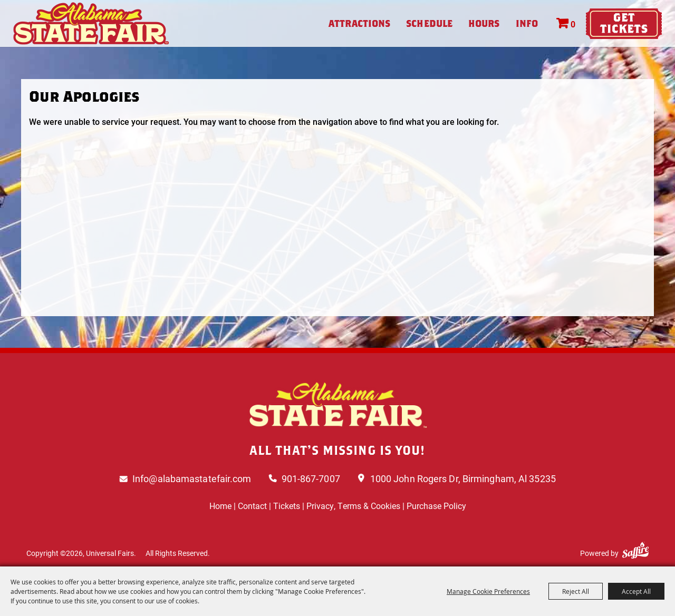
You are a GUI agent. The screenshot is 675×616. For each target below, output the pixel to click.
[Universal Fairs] (91, 23)
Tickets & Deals (624, 24)
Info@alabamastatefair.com (192, 478)
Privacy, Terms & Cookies (353, 506)
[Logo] (337, 404)
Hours (484, 23)
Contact (252, 506)
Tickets (287, 506)
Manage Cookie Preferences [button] (488, 591)
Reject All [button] (576, 591)
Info (527, 23)
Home (220, 506)
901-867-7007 (311, 478)
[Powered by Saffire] (635, 550)
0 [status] (573, 24)
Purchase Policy (436, 506)
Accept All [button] (636, 591)
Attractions (359, 23)
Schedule (429, 23)
